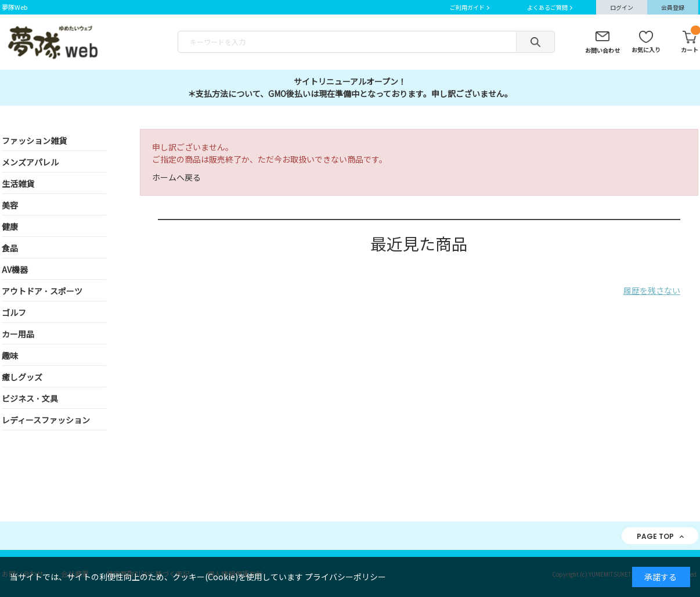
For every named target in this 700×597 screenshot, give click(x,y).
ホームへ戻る (176, 177)
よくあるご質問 (547, 7)
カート (690, 42)
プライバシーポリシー (345, 577)
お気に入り (646, 50)
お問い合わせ (602, 50)
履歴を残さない (652, 290)
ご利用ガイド (467, 7)
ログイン (622, 7)
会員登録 (673, 7)
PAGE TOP (655, 536)
